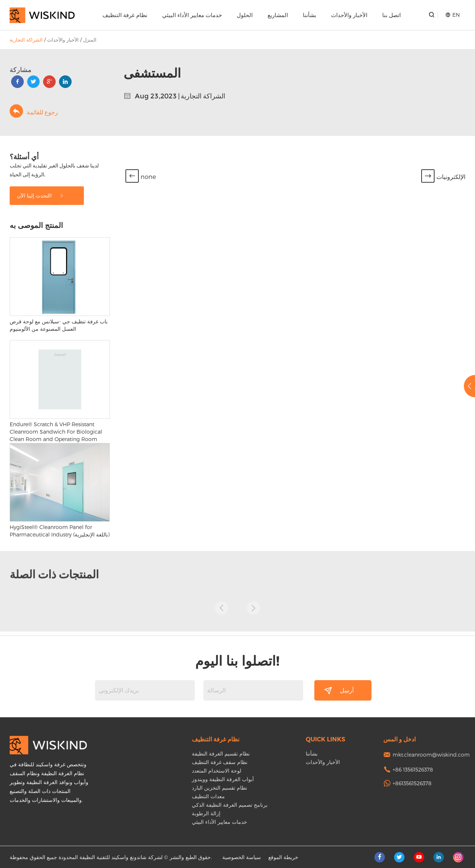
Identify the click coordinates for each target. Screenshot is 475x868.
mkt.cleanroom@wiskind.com (431, 755)
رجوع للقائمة (34, 111)
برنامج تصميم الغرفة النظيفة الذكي (230, 805)
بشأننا (309, 15)
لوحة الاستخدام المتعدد (217, 771)
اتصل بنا (392, 15)
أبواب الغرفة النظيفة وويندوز (223, 779)
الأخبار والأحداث (349, 15)
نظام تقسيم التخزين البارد (220, 788)
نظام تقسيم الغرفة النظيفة (221, 753)
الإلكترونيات (451, 177)
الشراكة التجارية (26, 40)
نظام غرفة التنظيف (125, 15)
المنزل (90, 40)
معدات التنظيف (208, 796)
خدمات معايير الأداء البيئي (192, 15)
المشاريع (278, 15)
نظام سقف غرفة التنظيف (220, 762)
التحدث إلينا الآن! (41, 195)
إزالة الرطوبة (206, 813)
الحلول (245, 15)
